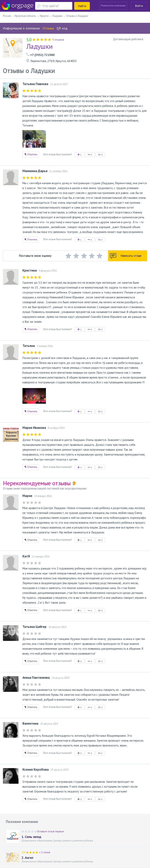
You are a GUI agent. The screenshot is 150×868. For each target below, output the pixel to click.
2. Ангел (27, 858)
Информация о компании (21, 28)
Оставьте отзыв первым (50, 831)
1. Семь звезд (31, 837)
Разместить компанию (113, 6)
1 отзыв (46, 852)
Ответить (31, 154)
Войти (139, 6)
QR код (62, 28)
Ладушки (39, 46)
